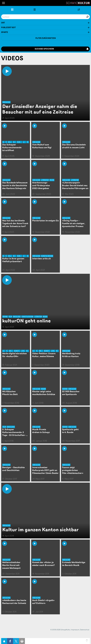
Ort (3, 23)
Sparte (5, 32)
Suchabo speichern (62, 49)
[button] (3, 3)
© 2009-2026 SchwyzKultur (60, 630)
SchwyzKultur (78, 3)
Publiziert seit (8, 28)
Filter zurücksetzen (46, 38)
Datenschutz (85, 630)
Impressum (75, 630)
